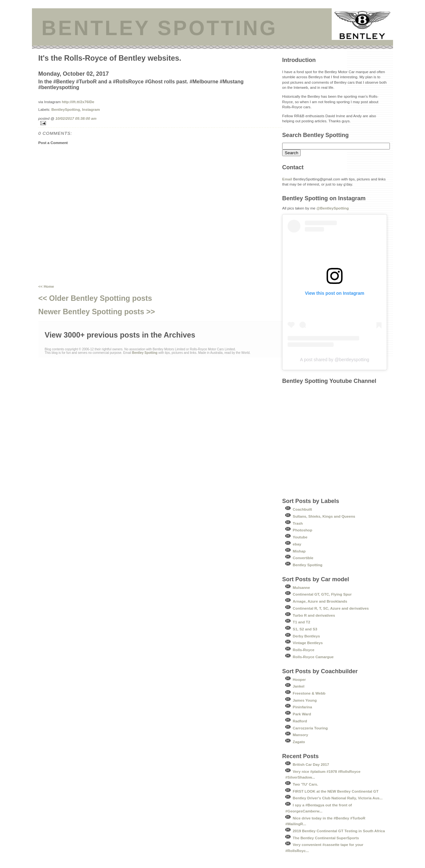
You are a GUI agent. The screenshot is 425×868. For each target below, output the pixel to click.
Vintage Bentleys (308, 643)
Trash (298, 523)
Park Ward (302, 714)
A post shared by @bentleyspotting (335, 360)
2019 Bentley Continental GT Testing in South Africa (339, 831)
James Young (305, 700)
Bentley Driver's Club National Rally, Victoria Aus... (338, 798)
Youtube (300, 537)
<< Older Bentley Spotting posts (95, 298)
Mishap (299, 551)
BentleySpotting (66, 109)
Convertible (303, 558)
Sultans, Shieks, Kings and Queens (324, 516)
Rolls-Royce (304, 650)
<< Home (46, 286)
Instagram (91, 109)
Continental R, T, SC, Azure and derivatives (331, 608)
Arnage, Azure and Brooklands (320, 601)
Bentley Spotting (308, 565)
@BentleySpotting (332, 208)
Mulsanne (301, 587)
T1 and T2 (301, 622)
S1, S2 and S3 (305, 629)
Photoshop (302, 530)
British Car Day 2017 (311, 764)
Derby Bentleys (306, 636)
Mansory (300, 735)
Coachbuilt (302, 509)
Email (287, 179)
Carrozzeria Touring (310, 728)
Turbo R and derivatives (314, 615)
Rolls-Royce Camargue (313, 657)
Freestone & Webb (309, 693)
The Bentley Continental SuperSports (326, 838)
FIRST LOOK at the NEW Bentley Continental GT (336, 791)
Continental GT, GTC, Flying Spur (322, 594)
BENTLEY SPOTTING (159, 28)
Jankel (298, 686)
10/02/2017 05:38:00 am (76, 118)
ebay (297, 544)
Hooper (299, 679)
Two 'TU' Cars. (305, 784)
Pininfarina (302, 707)
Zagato (299, 742)
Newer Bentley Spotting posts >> (97, 312)
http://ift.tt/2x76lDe (78, 102)
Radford (300, 721)
